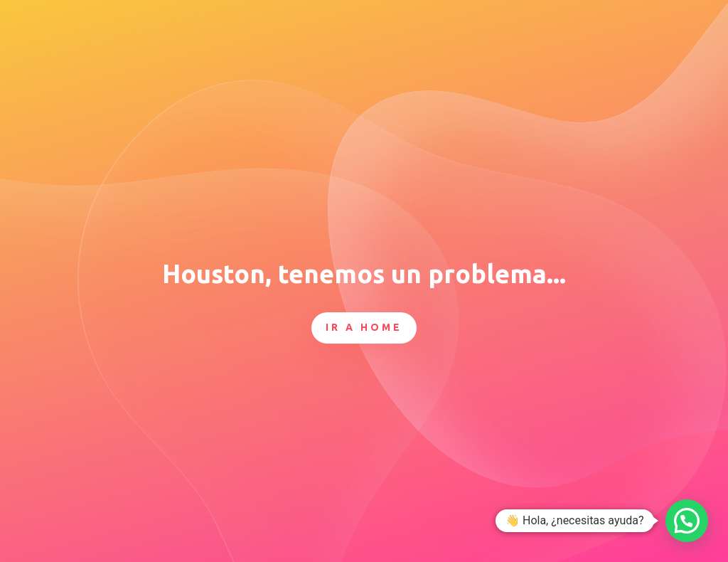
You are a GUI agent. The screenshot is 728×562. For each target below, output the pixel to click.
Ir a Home (364, 327)
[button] (687, 521)
